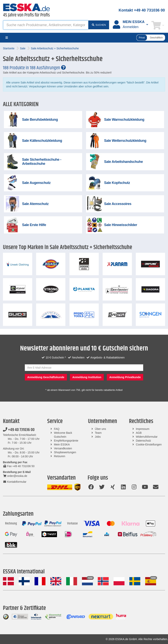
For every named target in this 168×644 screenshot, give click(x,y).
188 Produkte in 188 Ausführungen (34, 68)
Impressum (143, 429)
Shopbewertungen (65, 452)
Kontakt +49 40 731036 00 (142, 10)
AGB (139, 433)
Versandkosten (63, 448)
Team (98, 433)
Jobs (98, 437)
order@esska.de (15, 476)
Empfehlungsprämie (66, 441)
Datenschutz (143, 441)
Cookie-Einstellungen (149, 444)
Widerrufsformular (147, 437)
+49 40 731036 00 (19, 430)
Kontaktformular (15, 482)
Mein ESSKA (62, 444)
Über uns (100, 429)
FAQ (57, 429)
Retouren (60, 456)
